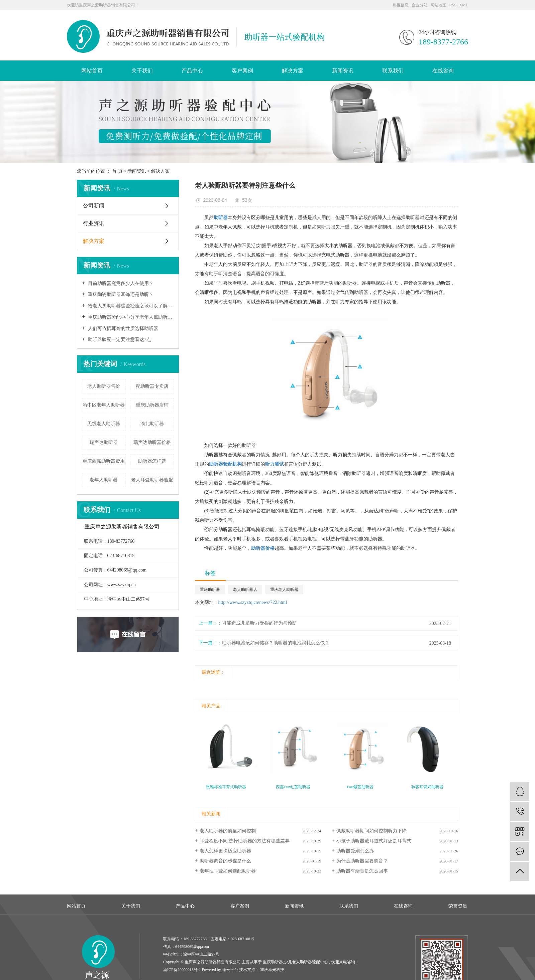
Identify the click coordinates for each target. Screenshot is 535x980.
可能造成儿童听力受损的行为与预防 (259, 623)
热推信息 (401, 5)
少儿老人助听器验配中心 (306, 962)
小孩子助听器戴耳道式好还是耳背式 (374, 841)
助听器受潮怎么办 (355, 851)
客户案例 (242, 71)
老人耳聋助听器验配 (152, 480)
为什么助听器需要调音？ (362, 861)
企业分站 (420, 5)
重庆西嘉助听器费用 (104, 461)
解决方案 (293, 71)
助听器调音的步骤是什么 (225, 861)
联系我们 (393, 71)
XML (464, 5)
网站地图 (438, 5)
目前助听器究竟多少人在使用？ (120, 283)
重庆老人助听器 (284, 590)
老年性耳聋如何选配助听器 (228, 871)
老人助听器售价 (104, 386)
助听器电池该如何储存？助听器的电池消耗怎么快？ (276, 643)
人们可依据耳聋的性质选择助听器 (122, 329)
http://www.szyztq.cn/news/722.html (253, 602)
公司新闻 (94, 206)
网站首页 (92, 71)
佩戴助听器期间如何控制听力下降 (371, 831)
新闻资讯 (343, 71)
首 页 (117, 171)
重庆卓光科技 (272, 970)
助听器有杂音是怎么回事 (362, 871)
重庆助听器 (210, 590)
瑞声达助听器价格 (152, 442)
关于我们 (142, 71)
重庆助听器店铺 (152, 405)
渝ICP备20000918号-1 (182, 970)
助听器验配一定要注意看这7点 (119, 340)
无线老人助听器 (104, 424)
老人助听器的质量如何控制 (228, 831)
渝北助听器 (152, 424)
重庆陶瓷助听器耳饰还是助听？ (120, 294)
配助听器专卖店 (152, 386)
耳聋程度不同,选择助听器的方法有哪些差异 (245, 841)
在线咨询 (443, 71)
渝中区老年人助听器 (104, 405)
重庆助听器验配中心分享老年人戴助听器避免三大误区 (130, 317)
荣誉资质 (458, 906)
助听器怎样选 (152, 461)
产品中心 (192, 71)
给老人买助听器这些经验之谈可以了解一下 (130, 306)
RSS (453, 5)
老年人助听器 (104, 480)
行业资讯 (94, 223)
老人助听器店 (245, 590)
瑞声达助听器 (104, 442)
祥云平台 (230, 970)
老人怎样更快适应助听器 (225, 851)
